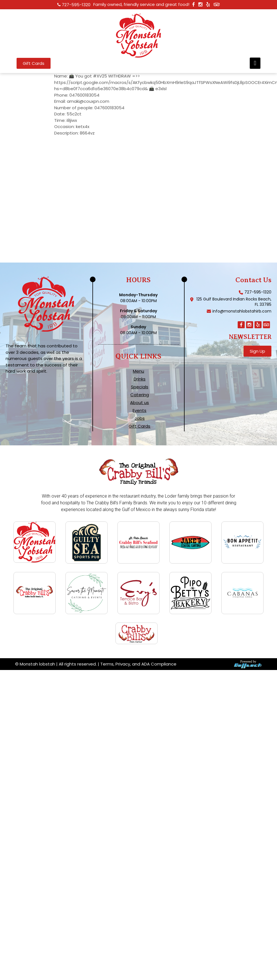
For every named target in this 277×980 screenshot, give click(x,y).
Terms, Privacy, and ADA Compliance (138, 665)
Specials (140, 387)
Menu (138, 371)
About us (139, 403)
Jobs (140, 418)
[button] (255, 63)
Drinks (140, 379)
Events (139, 411)
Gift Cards (139, 426)
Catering (140, 395)
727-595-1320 (76, 5)
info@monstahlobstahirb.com (242, 311)
